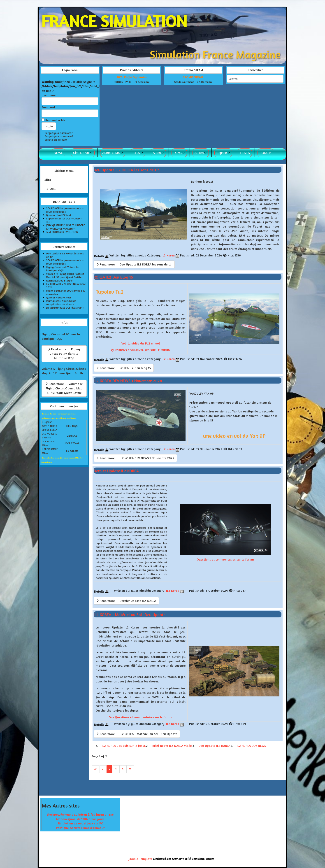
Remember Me (55, 120)
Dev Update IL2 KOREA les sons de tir (126, 170)
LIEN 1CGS (72, 426)
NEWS (58, 153)
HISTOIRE (50, 189)
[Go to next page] (123, 769)
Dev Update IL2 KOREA (214, 746)
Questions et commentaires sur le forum (225, 559)
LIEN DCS (72, 436)
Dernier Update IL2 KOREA (116, 470)
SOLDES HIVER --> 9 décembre (132, 82)
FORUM (265, 153)
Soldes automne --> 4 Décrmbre (193, 82)
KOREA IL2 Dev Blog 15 (113, 277)
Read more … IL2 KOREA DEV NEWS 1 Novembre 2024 (135, 458)
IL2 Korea (168, 255)
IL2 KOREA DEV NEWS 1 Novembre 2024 (128, 380)
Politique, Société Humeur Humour (80, 828)
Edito (47, 180)
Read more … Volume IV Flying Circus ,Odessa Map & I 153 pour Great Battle (64, 388)
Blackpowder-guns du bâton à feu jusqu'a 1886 (80, 814)
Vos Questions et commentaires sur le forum (141, 717)
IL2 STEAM (72, 451)
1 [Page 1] (109, 769)
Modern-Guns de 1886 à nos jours (80, 819)
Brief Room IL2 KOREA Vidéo (172, 746)
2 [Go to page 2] (116, 769)
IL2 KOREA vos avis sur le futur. (124, 746)
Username (49, 95)
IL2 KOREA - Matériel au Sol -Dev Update (130, 614)
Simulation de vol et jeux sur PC (80, 823)
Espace (222, 153)
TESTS (245, 153)
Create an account (56, 140)
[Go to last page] (130, 769)
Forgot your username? (59, 136)
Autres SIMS (111, 153)
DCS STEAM (72, 443)
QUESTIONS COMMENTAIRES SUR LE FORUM (141, 350)
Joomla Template (140, 859)
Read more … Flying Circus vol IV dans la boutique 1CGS (64, 354)
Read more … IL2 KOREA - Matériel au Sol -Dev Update (137, 734)
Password (48, 107)
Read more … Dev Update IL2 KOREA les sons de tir (134, 264)
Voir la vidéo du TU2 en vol (141, 343)
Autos (157, 153)
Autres (199, 153)
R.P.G (178, 153)
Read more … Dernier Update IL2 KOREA (126, 601)
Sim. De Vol (81, 153)
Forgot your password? (59, 133)
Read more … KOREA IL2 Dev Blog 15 (124, 368)
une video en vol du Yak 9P (234, 436)
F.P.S (136, 153)
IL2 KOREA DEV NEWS (251, 746)
